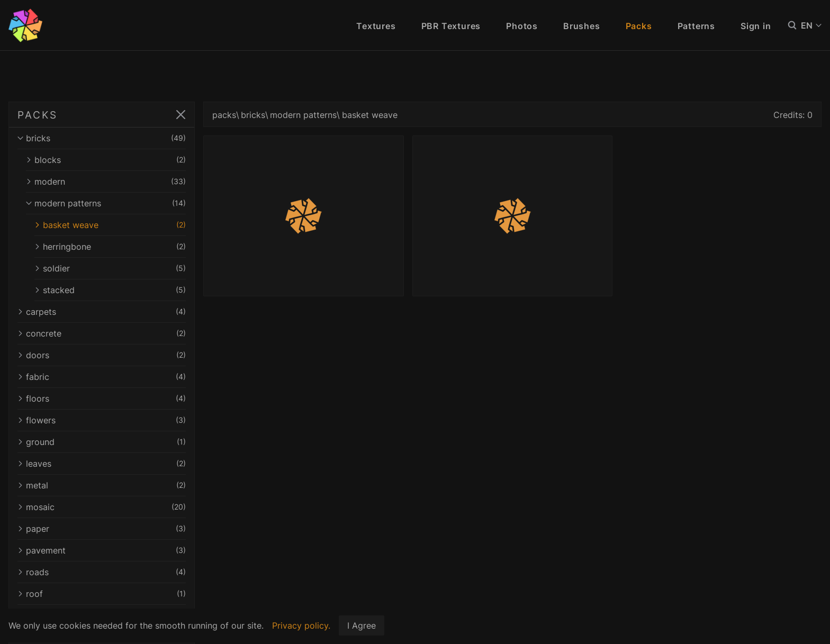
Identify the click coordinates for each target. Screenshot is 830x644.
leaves (102, 464)
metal (102, 485)
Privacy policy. (301, 625)
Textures (376, 26)
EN (811, 25)
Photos (522, 26)
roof (102, 594)
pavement (102, 550)
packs (224, 115)
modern (106, 182)
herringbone (110, 247)
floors (102, 398)
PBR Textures (451, 26)
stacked (110, 290)
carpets (102, 312)
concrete (102, 333)
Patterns (696, 26)
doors (102, 355)
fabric (102, 377)
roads (102, 572)
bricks (102, 138)
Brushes (582, 26)
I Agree (362, 625)
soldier (110, 268)
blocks (106, 160)
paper (102, 529)
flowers (102, 420)
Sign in (756, 26)
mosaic (102, 507)
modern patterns (106, 203)
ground (102, 442)
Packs (639, 26)
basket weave (110, 225)
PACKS (37, 115)
